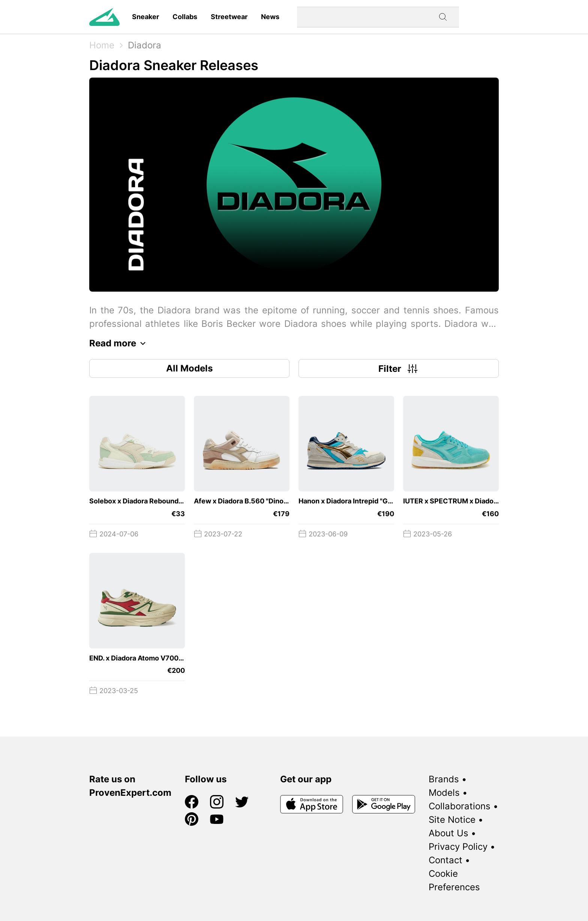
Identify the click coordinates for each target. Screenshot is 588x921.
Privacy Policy (458, 847)
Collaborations (460, 806)
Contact (445, 860)
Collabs (185, 17)
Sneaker (145, 17)
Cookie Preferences (454, 880)
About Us (448, 833)
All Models (189, 368)
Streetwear (229, 17)
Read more (119, 343)
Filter (399, 368)
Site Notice (452, 820)
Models (444, 793)
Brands (444, 779)
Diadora (145, 45)
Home (102, 45)
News (270, 17)
